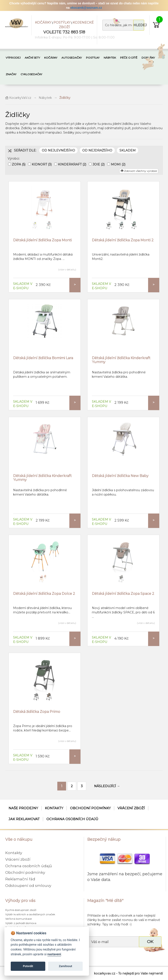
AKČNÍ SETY (32, 58)
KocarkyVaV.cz (18, 98)
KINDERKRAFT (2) (72, 164)
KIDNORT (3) (42, 164)
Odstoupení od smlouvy (28, 886)
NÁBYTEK (110, 58)
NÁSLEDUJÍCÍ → (107, 786)
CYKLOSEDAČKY (31, 74)
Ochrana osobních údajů (72, 819)
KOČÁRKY (43, 22)
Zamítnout (66, 966)
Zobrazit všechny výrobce (139, 171)
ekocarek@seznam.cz (86, 8)
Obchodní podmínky (90, 808)
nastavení (54, 954)
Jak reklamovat (24, 819)
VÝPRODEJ (13, 58)
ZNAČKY (11, 74)
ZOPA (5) (19, 164)
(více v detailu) (67, 269)
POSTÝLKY (62, 22)
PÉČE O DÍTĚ (129, 58)
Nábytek (45, 98)
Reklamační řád (20, 879)
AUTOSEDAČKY (72, 58)
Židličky (65, 98)
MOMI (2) (118, 164)
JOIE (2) (99, 164)
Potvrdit (28, 966)
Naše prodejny (23, 808)
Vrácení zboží (131, 808)
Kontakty (54, 808)
